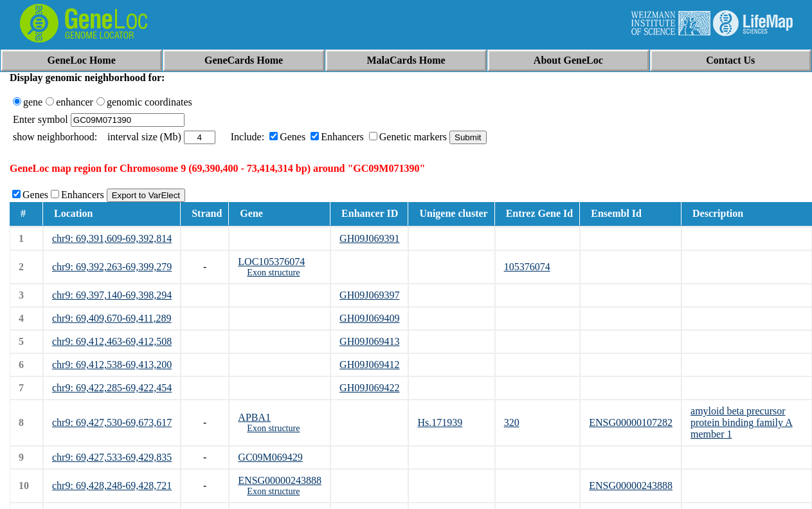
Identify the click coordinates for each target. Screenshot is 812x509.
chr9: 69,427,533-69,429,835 (112, 457)
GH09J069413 (369, 341)
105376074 (527, 267)
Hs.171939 (440, 422)
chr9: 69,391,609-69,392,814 (112, 238)
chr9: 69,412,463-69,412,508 (112, 341)
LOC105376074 (271, 262)
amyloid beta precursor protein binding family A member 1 (742, 422)
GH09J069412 (369, 365)
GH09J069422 (369, 388)
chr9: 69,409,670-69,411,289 (112, 318)
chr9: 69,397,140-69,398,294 (112, 295)
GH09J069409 (369, 318)
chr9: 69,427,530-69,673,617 (112, 422)
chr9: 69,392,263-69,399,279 (112, 267)
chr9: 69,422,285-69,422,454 (112, 388)
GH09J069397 (369, 295)
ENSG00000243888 (280, 480)
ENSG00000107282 (631, 422)
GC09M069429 (270, 457)
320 (512, 422)
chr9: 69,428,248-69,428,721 (112, 486)
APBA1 (254, 417)
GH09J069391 (369, 238)
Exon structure (273, 273)
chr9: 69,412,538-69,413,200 (112, 365)
